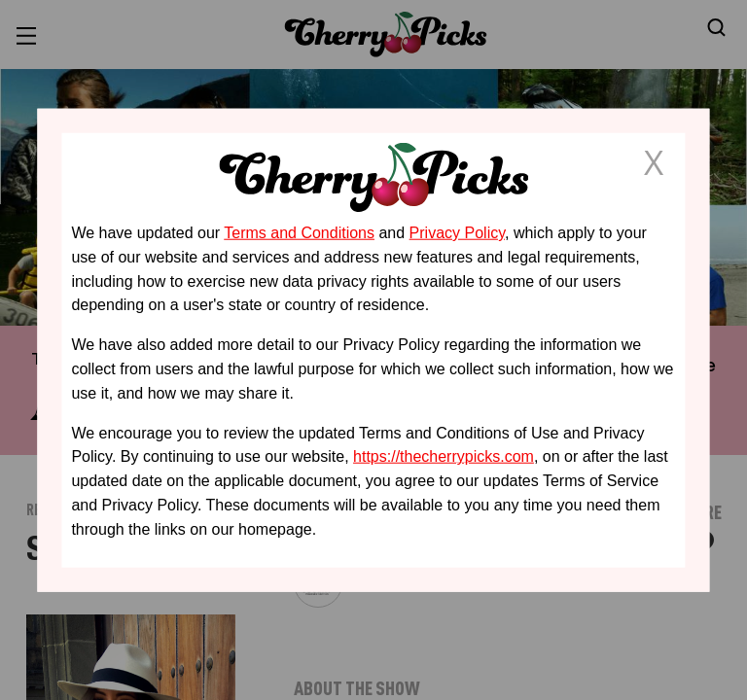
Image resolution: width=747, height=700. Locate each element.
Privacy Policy (457, 233)
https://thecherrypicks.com (444, 456)
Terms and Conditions (299, 233)
